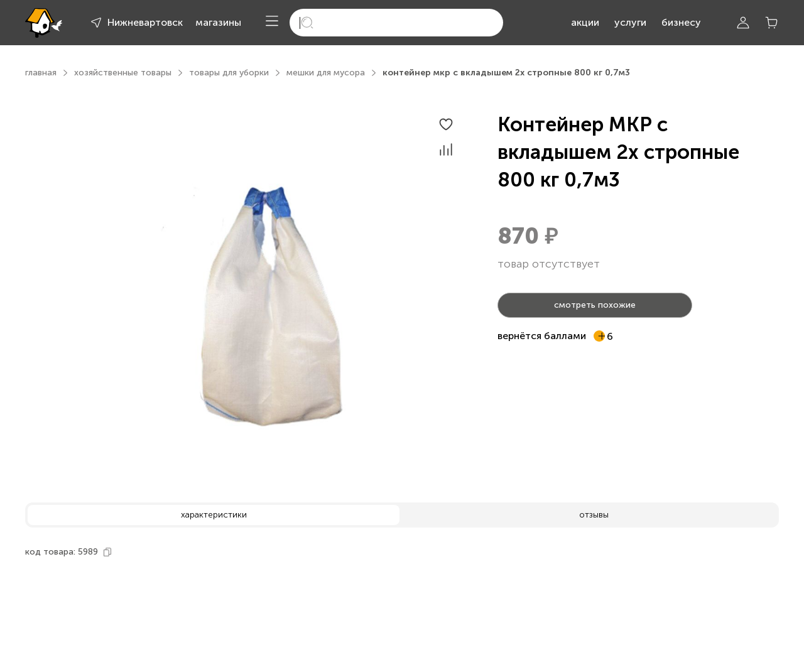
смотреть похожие (595, 305)
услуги (630, 22)
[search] (396, 23)
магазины (218, 22)
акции (585, 22)
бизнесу (681, 22)
